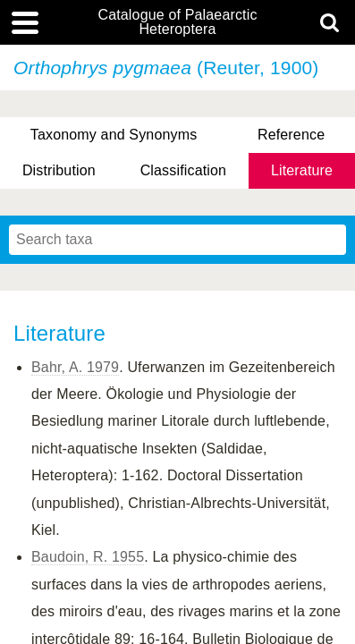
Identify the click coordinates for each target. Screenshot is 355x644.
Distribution (59, 170)
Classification (184, 170)
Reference (291, 135)
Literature (302, 170)
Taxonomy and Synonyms (114, 135)
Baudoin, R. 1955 (88, 557)
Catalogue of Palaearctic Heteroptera (177, 22)
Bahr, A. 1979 (75, 367)
